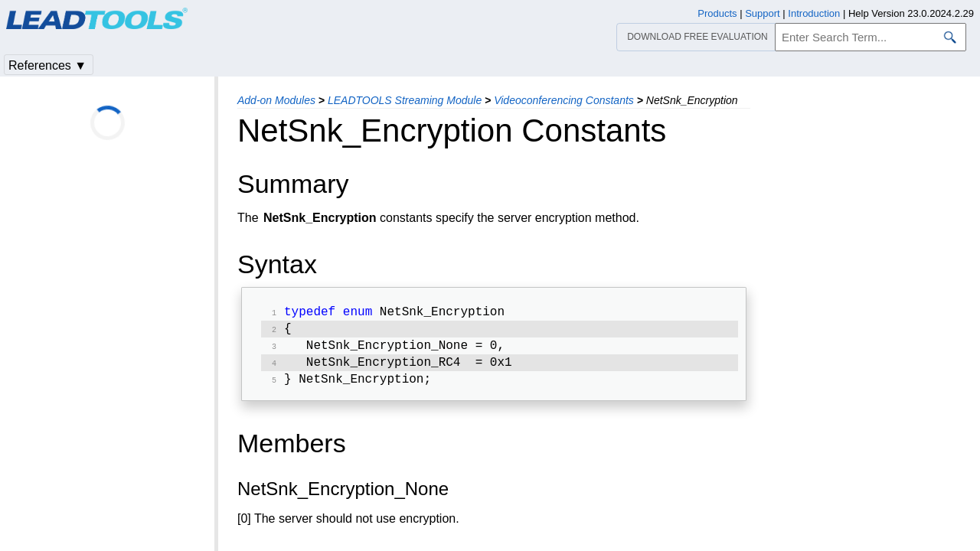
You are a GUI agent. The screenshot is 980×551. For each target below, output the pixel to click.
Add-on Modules (276, 100)
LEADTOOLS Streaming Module (405, 100)
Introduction (814, 13)
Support (763, 13)
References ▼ (47, 65)
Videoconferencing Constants (564, 100)
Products (717, 13)
